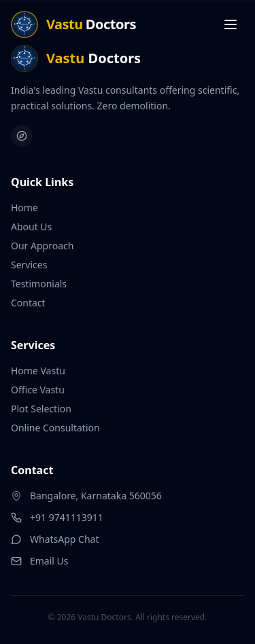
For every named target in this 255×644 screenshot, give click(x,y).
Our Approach (42, 245)
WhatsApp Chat (55, 538)
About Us (31, 226)
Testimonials (39, 283)
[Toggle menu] (231, 24)
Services (29, 264)
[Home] (73, 24)
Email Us (40, 560)
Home (24, 207)
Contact (28, 302)
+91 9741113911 (57, 517)
